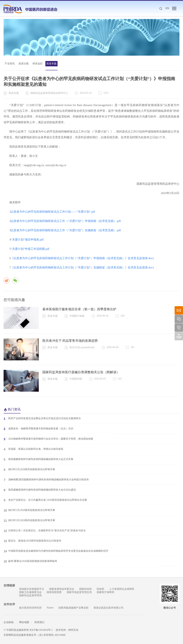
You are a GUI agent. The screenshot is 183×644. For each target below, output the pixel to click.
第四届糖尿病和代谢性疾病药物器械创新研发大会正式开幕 (38, 459)
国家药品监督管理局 (30, 595)
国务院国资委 (54, 592)
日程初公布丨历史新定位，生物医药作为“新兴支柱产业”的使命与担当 (44, 531)
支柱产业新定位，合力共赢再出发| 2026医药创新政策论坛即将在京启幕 (45, 500)
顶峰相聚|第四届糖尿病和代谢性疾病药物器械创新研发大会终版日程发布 (46, 480)
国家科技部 (85, 589)
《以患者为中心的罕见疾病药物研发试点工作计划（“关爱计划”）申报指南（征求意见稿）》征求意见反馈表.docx (82, 258)
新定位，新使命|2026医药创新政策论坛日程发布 (32, 541)
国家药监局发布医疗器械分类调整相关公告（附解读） (81, 372)
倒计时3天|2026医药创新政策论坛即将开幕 (29, 520)
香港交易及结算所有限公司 (108, 608)
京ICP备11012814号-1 (41, 630)
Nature (50, 608)
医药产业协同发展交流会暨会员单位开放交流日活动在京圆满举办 (42, 418)
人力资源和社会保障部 (122, 589)
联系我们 (39, 622)
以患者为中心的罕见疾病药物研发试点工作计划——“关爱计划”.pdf (53, 212)
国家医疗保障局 (105, 592)
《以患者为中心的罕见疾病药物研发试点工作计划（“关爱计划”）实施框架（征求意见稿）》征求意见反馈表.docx (82, 267)
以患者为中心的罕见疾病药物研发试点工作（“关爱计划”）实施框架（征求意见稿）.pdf (66, 230)
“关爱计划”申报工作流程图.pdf (30, 249)
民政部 (100, 589)
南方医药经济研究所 (30, 608)
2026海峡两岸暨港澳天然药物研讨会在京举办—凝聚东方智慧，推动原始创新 (48, 439)
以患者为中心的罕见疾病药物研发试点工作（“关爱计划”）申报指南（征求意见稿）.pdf (66, 221)
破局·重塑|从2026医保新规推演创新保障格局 (30, 561)
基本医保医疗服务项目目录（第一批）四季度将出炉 (79, 309)
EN (167, 8)
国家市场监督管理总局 (79, 592)
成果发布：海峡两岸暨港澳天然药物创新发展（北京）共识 (38, 429)
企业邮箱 (9, 622)
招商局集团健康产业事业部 (73, 608)
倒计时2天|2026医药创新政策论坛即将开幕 (29, 469)
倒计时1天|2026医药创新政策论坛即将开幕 (29, 510)
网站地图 (24, 622)
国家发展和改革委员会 (62, 589)
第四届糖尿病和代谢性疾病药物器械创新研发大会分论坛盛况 (40, 490)
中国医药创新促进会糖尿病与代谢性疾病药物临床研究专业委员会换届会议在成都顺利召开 (56, 551)
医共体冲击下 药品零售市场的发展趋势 (70, 341)
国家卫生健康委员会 (30, 592)
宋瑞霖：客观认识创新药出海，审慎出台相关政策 (33, 449)
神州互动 (73, 630)
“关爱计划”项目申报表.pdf (27, 240)
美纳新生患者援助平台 (32, 589)
